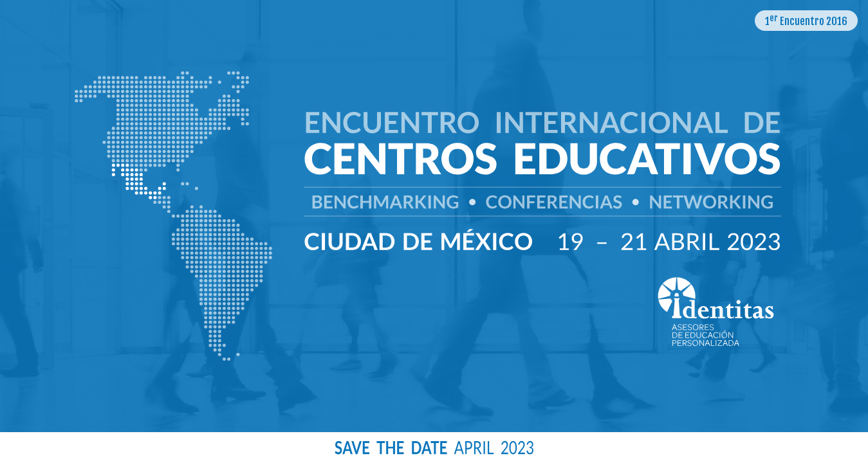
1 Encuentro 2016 (806, 20)
